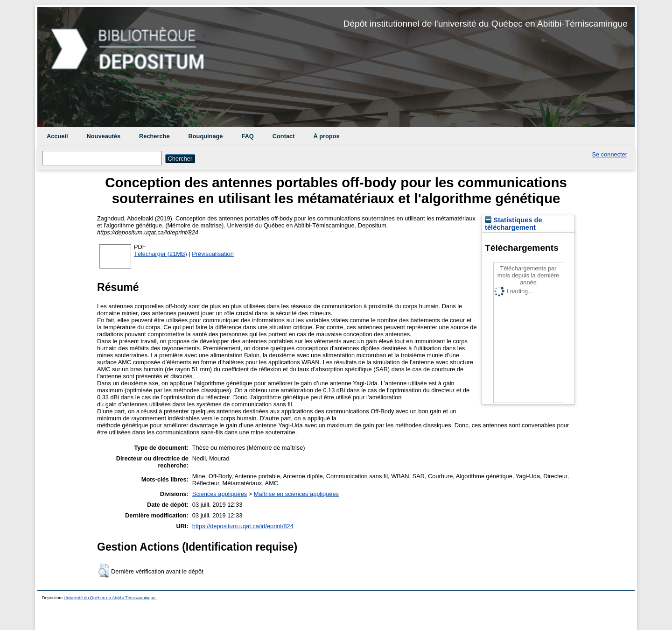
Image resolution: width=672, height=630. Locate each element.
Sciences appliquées (220, 494)
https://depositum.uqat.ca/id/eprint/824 (243, 526)
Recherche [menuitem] (154, 136)
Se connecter (610, 154)
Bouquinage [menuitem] (206, 136)
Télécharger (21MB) (161, 254)
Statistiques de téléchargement (514, 224)
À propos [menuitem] (326, 136)
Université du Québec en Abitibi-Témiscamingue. (110, 598)
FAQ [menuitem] (247, 136)
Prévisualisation (213, 254)
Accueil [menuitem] (57, 136)
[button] (104, 571)
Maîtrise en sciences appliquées (296, 494)
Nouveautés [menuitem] (104, 136)
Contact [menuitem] (284, 136)
